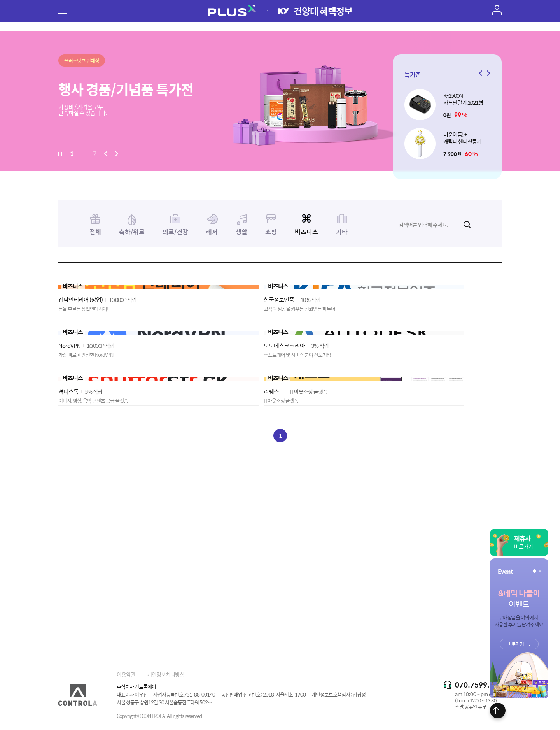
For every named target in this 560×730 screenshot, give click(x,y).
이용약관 (126, 674)
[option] (280, 101)
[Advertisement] (280, 600)
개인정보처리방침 (166, 674)
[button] (487, 73)
